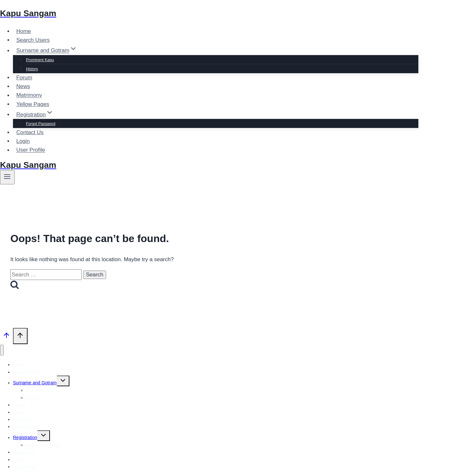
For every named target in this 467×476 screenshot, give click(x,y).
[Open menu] (7, 177)
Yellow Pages (33, 104)
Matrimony (29, 95)
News (23, 86)
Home (24, 31)
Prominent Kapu (40, 60)
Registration (25, 437)
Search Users (33, 40)
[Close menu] (2, 350)
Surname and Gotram (35, 383)
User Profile (31, 150)
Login (23, 141)
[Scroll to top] (6, 337)
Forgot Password (41, 124)
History (32, 69)
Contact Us (30, 132)
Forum (24, 78)
